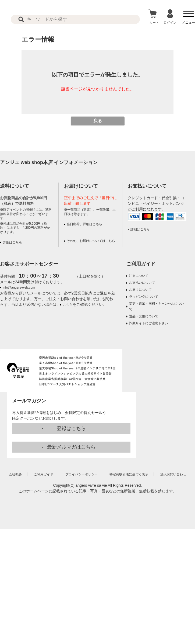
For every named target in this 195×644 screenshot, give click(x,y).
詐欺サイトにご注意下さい (148, 323)
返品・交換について (144, 316)
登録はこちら (71, 428)
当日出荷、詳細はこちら (84, 224)
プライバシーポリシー (81, 474)
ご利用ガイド (141, 264)
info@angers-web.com (19, 288)
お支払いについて (142, 283)
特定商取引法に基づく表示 (129, 474)
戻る (98, 121)
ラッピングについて (144, 297)
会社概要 (15, 474)
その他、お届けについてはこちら (91, 241)
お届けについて (140, 290)
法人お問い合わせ (173, 474)
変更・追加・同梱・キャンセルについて (157, 306)
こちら (68, 305)
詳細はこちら (12, 242)
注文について (139, 276)
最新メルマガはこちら (71, 447)
